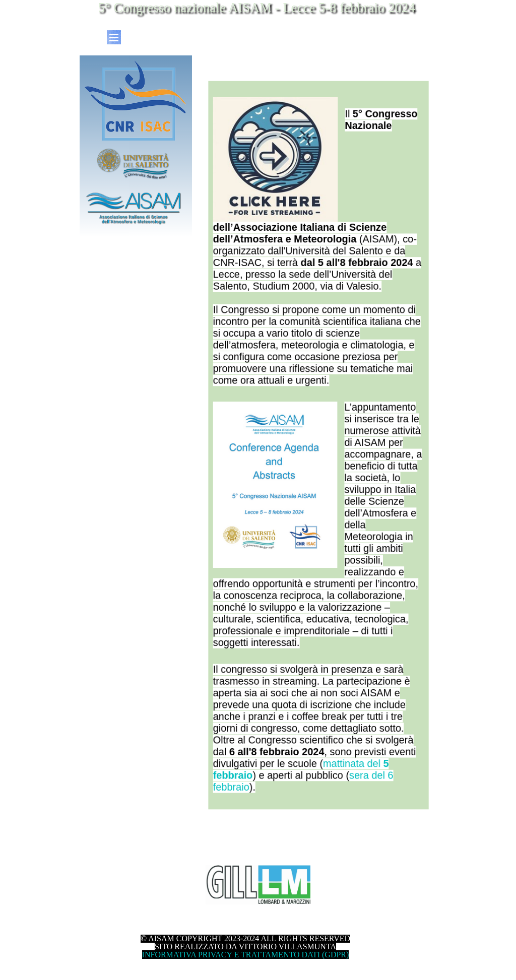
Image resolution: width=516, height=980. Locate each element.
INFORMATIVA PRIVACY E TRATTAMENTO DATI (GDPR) (246, 955)
